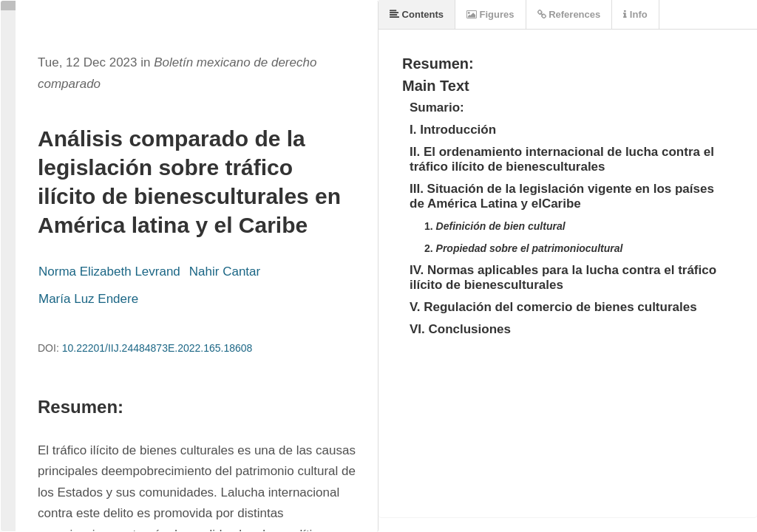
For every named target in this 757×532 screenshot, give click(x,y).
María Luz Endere (88, 299)
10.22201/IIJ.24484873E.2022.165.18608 (157, 348)
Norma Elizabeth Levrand (109, 272)
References (569, 14)
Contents (417, 14)
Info (635, 14)
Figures (490, 14)
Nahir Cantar (225, 272)
